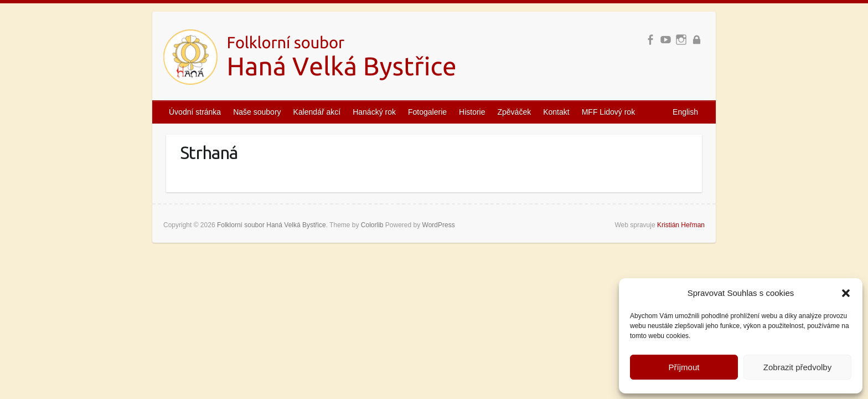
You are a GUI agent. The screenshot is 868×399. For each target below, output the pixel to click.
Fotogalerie (427, 112)
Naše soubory (257, 112)
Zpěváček (515, 112)
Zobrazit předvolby (797, 367)
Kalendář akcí (317, 112)
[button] (846, 293)
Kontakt (556, 112)
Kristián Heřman (681, 225)
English (685, 112)
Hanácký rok (374, 112)
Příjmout (684, 367)
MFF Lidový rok (608, 112)
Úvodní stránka (195, 112)
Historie (472, 112)
